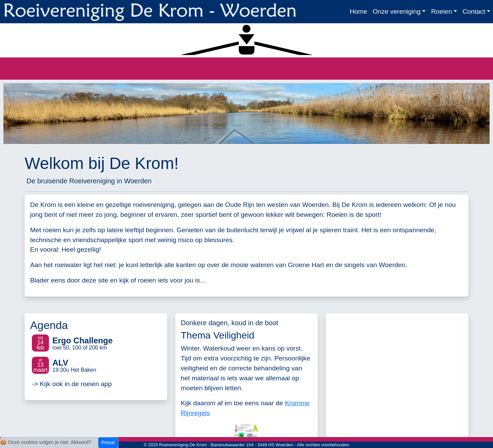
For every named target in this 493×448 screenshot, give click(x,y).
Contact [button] (474, 11)
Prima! (108, 443)
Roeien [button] (441, 11)
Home (358, 11)
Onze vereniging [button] (397, 11)
